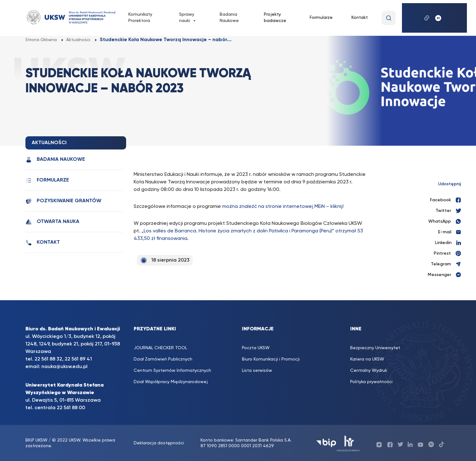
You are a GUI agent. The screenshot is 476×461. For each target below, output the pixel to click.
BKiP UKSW (37, 440)
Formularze (321, 18)
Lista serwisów (257, 371)
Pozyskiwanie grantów (63, 201)
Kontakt (360, 18)
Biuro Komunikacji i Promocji (271, 359)
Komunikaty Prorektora (140, 18)
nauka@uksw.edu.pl (64, 367)
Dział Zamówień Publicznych (163, 359)
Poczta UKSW (256, 348)
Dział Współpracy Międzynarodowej (171, 382)
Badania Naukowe (229, 18)
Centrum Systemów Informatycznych (172, 371)
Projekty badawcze (275, 18)
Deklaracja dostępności (159, 443)
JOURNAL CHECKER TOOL (160, 348)
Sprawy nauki (188, 18)
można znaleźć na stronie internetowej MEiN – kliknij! (283, 207)
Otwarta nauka (52, 222)
